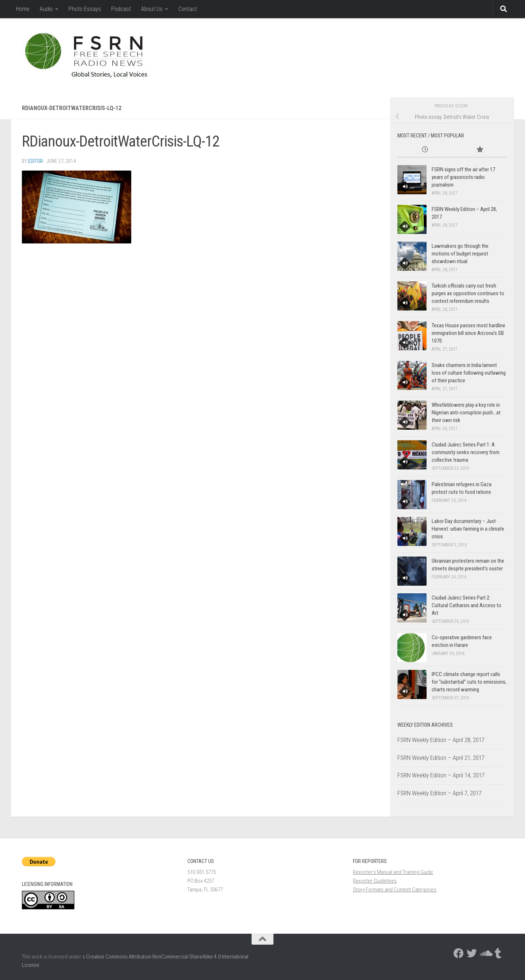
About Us (152, 9)
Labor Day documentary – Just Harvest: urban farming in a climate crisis (468, 529)
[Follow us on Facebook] (459, 953)
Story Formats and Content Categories (395, 890)
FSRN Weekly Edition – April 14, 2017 (441, 775)
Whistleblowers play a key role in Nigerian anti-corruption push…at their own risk (466, 413)
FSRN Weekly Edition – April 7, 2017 (440, 793)
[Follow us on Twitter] (472, 953)
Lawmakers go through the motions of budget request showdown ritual (460, 254)
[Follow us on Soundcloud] (485, 953)
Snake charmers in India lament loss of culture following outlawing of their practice (469, 373)
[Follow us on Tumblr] (498, 953)
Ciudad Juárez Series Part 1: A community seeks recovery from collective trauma (466, 452)
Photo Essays (85, 9)
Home (23, 9)
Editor (36, 161)
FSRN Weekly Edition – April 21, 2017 (441, 758)
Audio (46, 9)
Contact (188, 9)
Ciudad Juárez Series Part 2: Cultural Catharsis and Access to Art (466, 605)
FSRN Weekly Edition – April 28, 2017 (441, 740)
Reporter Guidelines (375, 881)
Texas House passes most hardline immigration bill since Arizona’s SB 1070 (468, 333)
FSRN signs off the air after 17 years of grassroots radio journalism (463, 177)
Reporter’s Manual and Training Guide (393, 872)
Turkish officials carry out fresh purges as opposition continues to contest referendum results (468, 293)
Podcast (121, 9)
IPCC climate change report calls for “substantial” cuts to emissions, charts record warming (469, 682)
